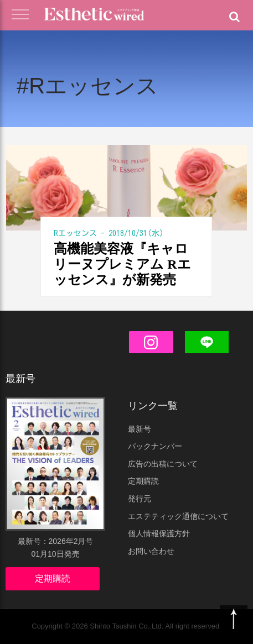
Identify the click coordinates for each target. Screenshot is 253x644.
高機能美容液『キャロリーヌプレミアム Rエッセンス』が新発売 (122, 264)
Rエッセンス (75, 233)
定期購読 (53, 578)
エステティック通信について (178, 516)
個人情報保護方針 (159, 533)
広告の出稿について (163, 464)
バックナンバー (155, 446)
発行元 (140, 499)
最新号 (140, 429)
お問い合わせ (151, 551)
